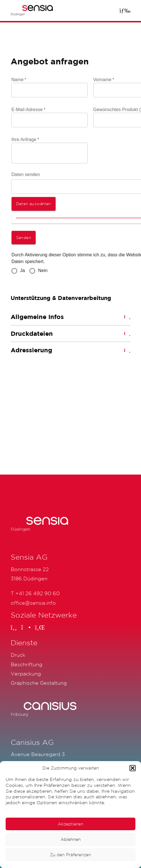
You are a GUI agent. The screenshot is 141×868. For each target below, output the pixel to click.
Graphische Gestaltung (39, 683)
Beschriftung (27, 664)
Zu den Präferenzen (70, 855)
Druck (18, 655)
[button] (133, 768)
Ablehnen (71, 839)
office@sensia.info (33, 603)
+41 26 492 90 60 (38, 593)
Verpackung (26, 674)
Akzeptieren (70, 824)
